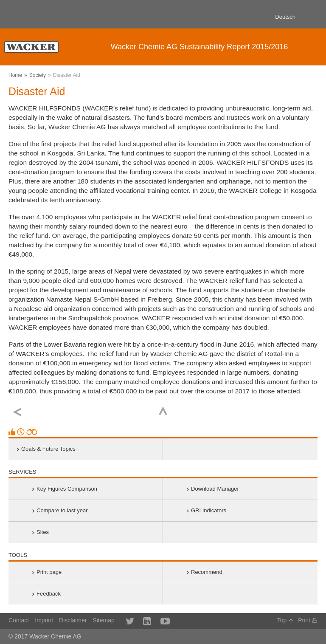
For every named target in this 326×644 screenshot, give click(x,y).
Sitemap (103, 620)
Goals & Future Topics (48, 449)
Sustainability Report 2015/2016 (200, 47)
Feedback (49, 594)
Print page (49, 572)
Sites (43, 532)
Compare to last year (62, 510)
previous (17, 412)
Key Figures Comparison (67, 489)
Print (304, 620)
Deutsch (285, 17)
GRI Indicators (209, 510)
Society (38, 75)
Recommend (207, 572)
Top (163, 411)
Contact (19, 620)
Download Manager (215, 489)
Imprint (44, 620)
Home (15, 75)
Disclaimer (73, 620)
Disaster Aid (67, 75)
